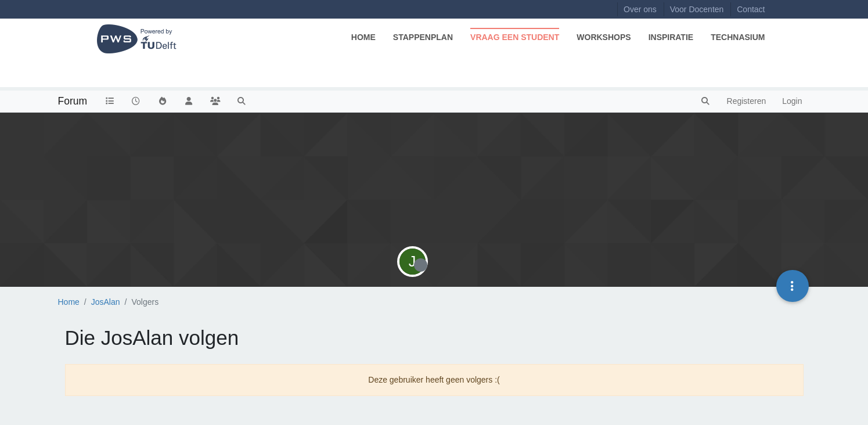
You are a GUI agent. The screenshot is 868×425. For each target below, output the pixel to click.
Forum (73, 101)
